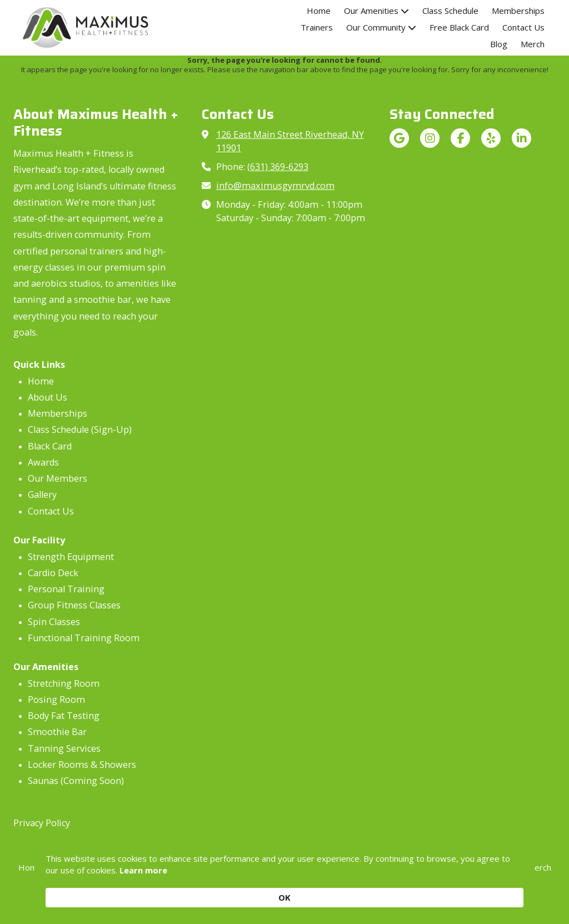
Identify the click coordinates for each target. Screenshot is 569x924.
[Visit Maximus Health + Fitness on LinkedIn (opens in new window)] (521, 138)
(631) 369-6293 (278, 167)
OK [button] (506, 891)
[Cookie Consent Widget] (284, 891)
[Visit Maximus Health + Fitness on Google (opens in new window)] (399, 138)
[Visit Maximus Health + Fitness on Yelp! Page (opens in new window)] (491, 138)
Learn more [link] (179, 897)
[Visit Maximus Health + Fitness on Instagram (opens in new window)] (430, 138)
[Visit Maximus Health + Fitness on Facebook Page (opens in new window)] (460, 138)
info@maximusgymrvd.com (275, 186)
